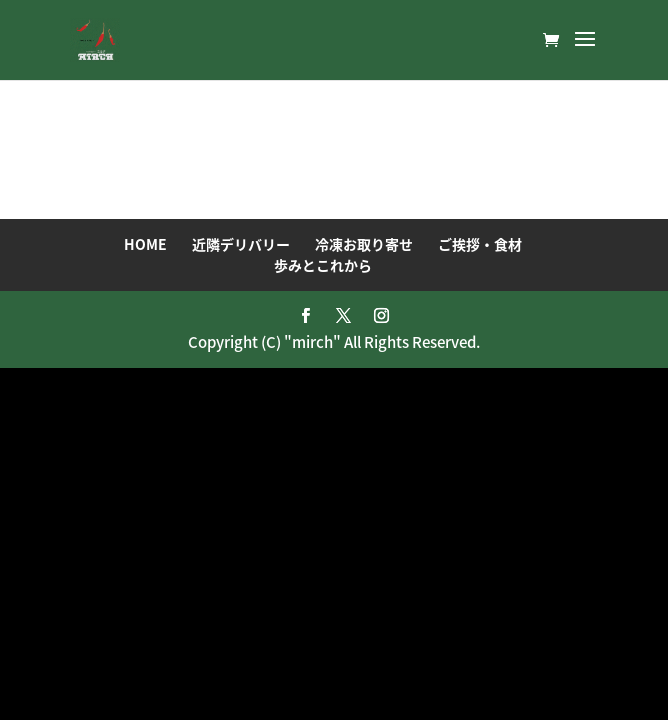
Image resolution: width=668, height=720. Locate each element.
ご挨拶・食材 (480, 244)
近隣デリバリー (241, 244)
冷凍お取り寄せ (364, 244)
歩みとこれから (323, 265)
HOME (145, 244)
